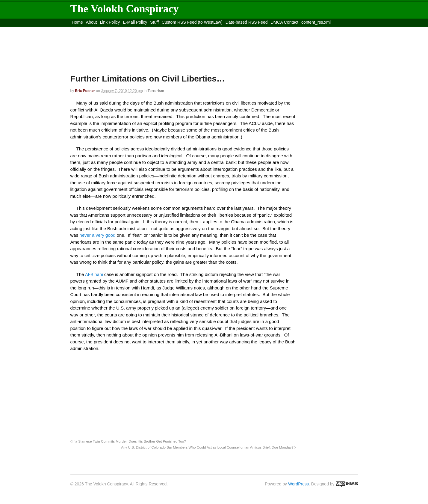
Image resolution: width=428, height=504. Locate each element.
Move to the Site (103, 30)
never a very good (98, 235)
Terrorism (156, 91)
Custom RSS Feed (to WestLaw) (192, 22)
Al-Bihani (95, 274)
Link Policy (110, 22)
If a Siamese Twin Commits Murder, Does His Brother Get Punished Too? (128, 441)
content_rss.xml (316, 22)
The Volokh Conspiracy (125, 9)
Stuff (154, 22)
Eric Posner (85, 91)
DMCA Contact (285, 22)
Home (77, 22)
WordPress (298, 484)
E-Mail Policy (135, 22)
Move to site (157, 30)
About (92, 22)
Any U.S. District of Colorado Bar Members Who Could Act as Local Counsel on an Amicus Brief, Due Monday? (208, 447)
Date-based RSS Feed (247, 22)
